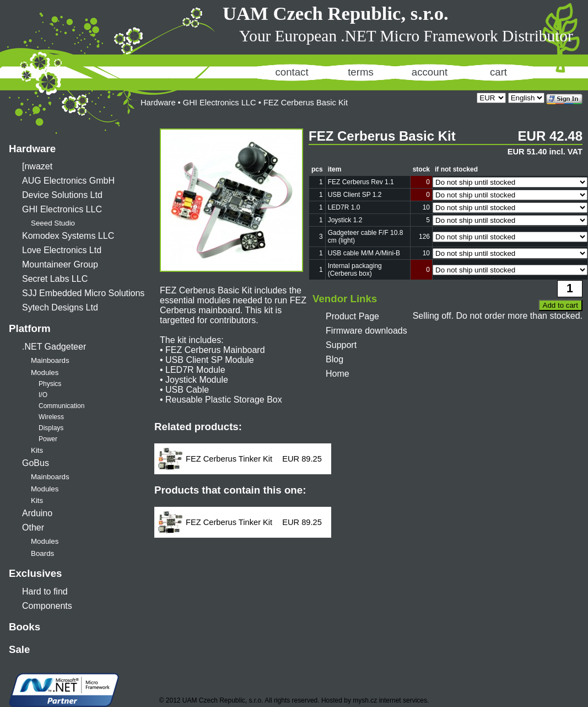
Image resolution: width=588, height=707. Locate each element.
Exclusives (35, 573)
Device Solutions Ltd (62, 195)
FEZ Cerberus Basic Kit (306, 103)
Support (341, 345)
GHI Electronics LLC (62, 209)
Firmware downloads (366, 331)
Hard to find (45, 591)
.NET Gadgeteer (54, 347)
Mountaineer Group (60, 264)
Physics (50, 384)
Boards (42, 553)
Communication (61, 406)
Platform (30, 328)
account (430, 72)
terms (361, 72)
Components (47, 606)
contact (292, 72)
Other (33, 527)
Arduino (37, 513)
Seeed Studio (53, 223)
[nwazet (37, 166)
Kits (37, 450)
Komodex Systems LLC (68, 236)
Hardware (32, 149)
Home (338, 374)
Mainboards (50, 360)
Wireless (51, 417)
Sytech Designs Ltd (60, 307)
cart (498, 72)
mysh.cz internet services (390, 700)
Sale (19, 649)
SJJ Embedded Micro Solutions (83, 293)
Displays (51, 428)
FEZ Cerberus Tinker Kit (229, 459)
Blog (335, 359)
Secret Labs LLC (55, 279)
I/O (43, 395)
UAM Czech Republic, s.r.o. (336, 13)
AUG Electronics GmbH (68, 181)
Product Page (352, 316)
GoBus (36, 463)
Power (48, 439)
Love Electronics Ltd (62, 250)
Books (25, 627)
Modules (45, 373)
